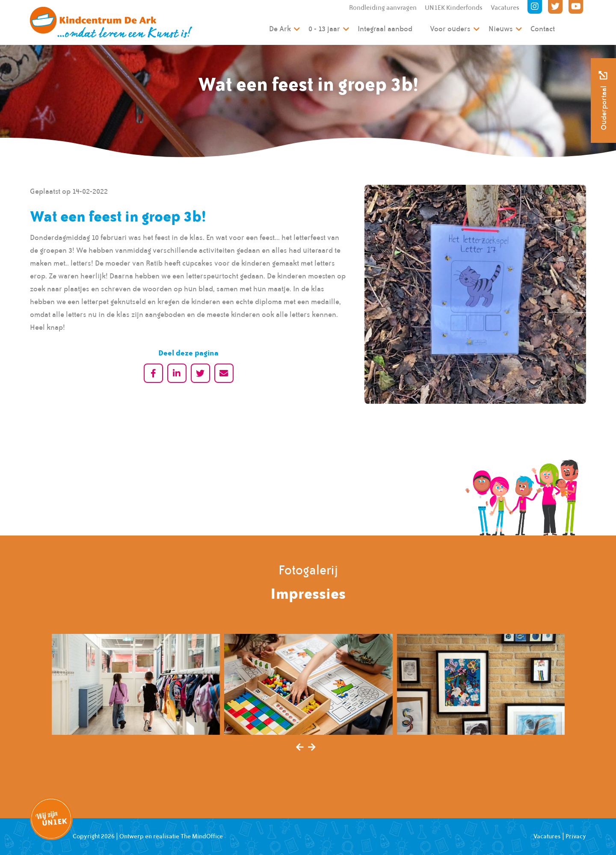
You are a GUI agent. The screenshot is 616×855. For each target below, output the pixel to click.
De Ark (280, 29)
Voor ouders (450, 29)
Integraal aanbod (385, 29)
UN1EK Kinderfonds (454, 8)
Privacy (576, 836)
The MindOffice (202, 836)
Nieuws (501, 29)
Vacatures (505, 8)
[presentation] (300, 748)
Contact (543, 29)
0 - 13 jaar (324, 29)
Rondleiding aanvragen (383, 8)
